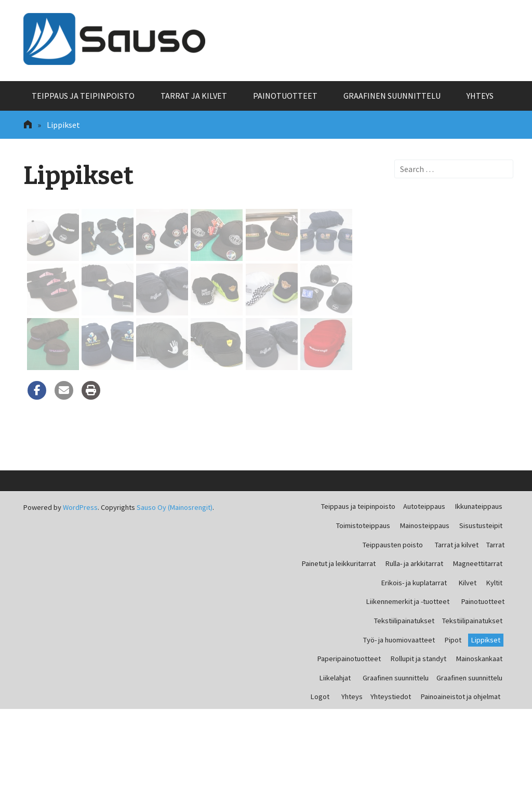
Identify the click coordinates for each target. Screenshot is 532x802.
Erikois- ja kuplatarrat (414, 583)
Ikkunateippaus (479, 506)
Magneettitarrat (478, 563)
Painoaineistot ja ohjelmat (461, 696)
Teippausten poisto (393, 545)
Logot (320, 696)
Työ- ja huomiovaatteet (399, 640)
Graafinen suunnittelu (392, 96)
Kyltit (494, 583)
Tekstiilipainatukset (404, 621)
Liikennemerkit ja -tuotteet (408, 601)
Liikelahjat (335, 678)
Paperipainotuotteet (349, 659)
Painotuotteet (285, 96)
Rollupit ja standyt (418, 659)
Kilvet (468, 583)
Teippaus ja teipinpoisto (83, 96)
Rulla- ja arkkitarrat (414, 563)
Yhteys (480, 96)
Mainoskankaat (479, 659)
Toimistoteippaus (363, 525)
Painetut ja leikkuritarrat (339, 563)
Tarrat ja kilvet (194, 96)
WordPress (80, 507)
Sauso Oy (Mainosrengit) (175, 507)
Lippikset (486, 640)
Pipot (453, 640)
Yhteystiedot (391, 696)
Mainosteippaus (425, 525)
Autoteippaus (424, 506)
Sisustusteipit (481, 525)
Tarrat (495, 545)
